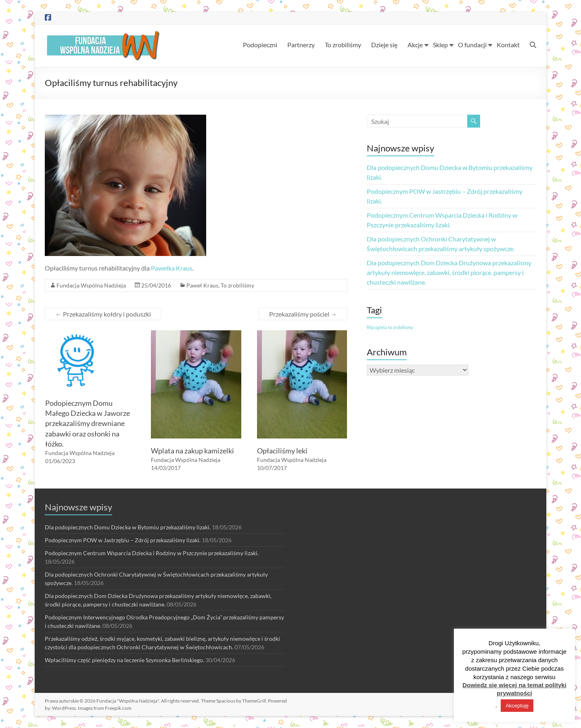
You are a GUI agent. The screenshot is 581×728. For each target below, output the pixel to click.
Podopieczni (260, 45)
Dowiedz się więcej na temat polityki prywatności (514, 689)
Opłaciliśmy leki (282, 451)
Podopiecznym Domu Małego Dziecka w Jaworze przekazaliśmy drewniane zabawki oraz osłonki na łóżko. (88, 423)
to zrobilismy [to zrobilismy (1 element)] (401, 327)
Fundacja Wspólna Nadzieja (91, 285)
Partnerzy (301, 45)
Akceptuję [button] (517, 706)
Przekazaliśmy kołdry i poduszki (103, 314)
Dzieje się (384, 45)
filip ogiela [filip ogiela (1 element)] (377, 327)
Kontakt (508, 45)
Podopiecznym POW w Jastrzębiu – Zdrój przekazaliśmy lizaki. (123, 540)
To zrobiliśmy (343, 45)
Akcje (415, 45)
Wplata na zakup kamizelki (192, 451)
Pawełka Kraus (172, 268)
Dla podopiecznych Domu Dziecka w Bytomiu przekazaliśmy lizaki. (128, 527)
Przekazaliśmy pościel (303, 314)
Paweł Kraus (202, 285)
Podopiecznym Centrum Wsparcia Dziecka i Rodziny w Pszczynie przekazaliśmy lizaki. (152, 553)
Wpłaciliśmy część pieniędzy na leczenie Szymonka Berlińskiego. (124, 660)
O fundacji (472, 45)
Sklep (440, 45)
